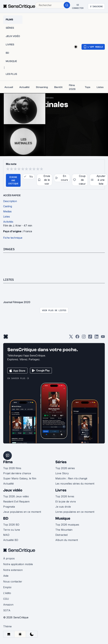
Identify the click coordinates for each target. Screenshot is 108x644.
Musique (63, 518)
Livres (61, 490)
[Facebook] (77, 338)
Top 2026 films (12, 468)
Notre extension (13, 570)
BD (6, 518)
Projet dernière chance (17, 473)
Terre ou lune (12, 530)
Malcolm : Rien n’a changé (71, 478)
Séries (61, 462)
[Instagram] (84, 338)
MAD (6, 535)
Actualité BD (11, 540)
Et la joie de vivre (66, 502)
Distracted (61, 535)
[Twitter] (71, 338)
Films (8, 462)
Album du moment (67, 540)
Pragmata (9, 507)
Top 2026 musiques (67, 525)
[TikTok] (90, 338)
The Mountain (64, 530)
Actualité (8, 484)
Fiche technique (13, 238)
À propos (9, 558)
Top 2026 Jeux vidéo (16, 496)
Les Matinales (47, 98)
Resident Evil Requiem (16, 502)
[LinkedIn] (97, 338)
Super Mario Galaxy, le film (20, 478)
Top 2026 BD (11, 525)
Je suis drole (63, 507)
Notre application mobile (18, 564)
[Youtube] (103, 338)
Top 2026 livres (65, 496)
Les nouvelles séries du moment (75, 484)
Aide (6, 576)
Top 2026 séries (65, 468)
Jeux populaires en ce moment (22, 512)
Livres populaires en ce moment (75, 512)
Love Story (62, 473)
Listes (9, 279)
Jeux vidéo (13, 490)
